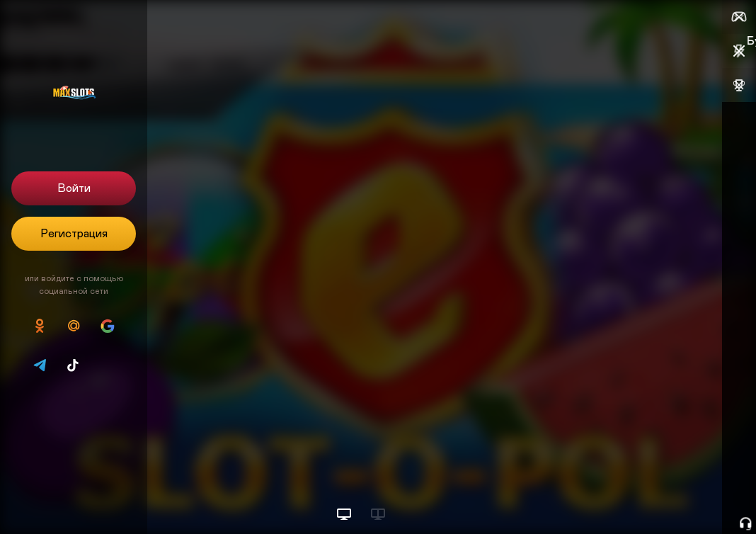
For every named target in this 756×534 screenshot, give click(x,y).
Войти (74, 188)
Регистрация (74, 234)
